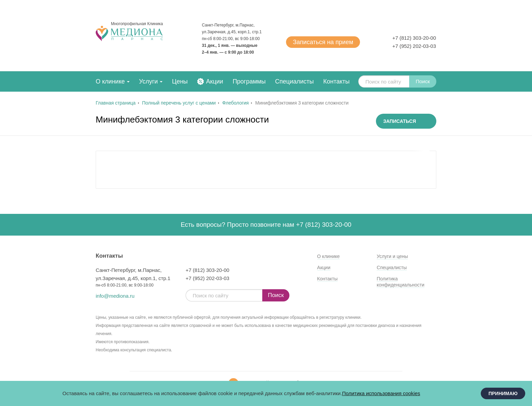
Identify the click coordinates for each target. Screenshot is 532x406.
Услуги (148, 81)
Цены (180, 81)
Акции (214, 81)
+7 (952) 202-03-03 (414, 46)
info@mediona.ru (115, 296)
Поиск (423, 81)
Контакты (337, 81)
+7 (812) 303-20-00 (414, 38)
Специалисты (294, 81)
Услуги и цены (392, 256)
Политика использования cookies (381, 393)
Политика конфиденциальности (401, 282)
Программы (249, 81)
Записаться (323, 42)
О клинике (110, 81)
